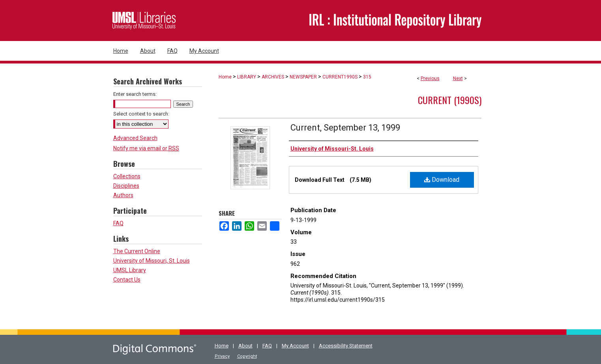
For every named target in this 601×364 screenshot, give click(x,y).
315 (367, 77)
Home (225, 77)
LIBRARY (247, 77)
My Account (295, 346)
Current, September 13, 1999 (345, 128)
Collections (127, 176)
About (245, 346)
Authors (123, 195)
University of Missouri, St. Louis (152, 261)
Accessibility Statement (346, 346)
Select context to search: (141, 114)
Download (442, 180)
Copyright (247, 356)
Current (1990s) (450, 100)
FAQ (118, 223)
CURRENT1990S (340, 77)
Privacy (222, 356)
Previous (430, 78)
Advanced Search (135, 138)
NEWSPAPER (303, 77)
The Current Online (137, 251)
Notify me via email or (146, 148)
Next (458, 78)
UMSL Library (130, 270)
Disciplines (126, 186)
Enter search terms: (135, 94)
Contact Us (127, 280)
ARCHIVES (273, 77)
